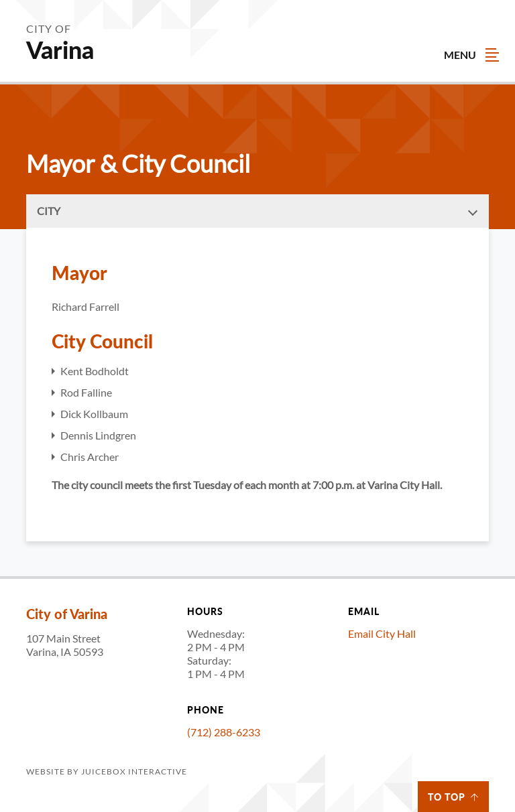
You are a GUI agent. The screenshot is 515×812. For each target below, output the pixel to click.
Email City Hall (382, 633)
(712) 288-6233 (224, 732)
